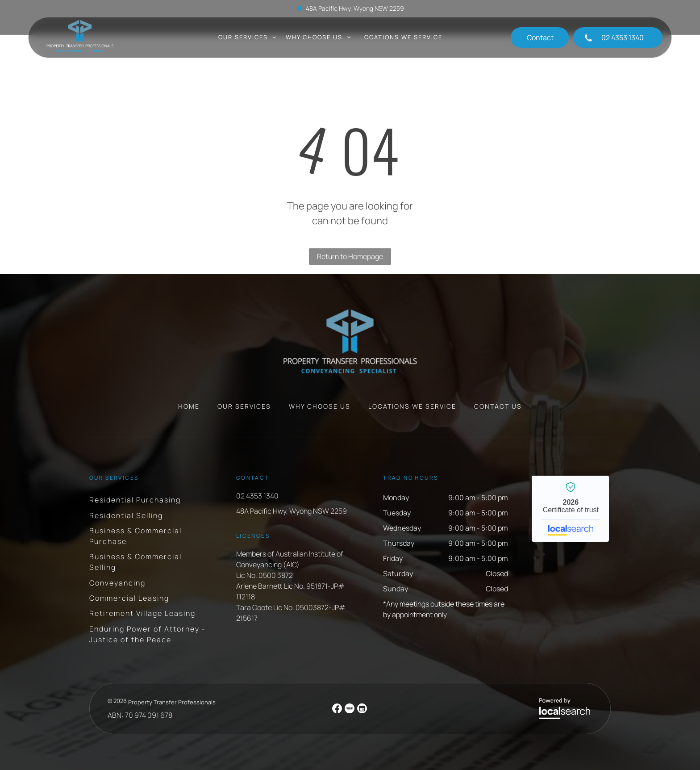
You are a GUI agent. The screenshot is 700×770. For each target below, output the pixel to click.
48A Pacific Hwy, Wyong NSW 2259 (355, 8)
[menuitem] (248, 38)
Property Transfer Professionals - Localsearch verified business (570, 509)
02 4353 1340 (257, 496)
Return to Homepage (350, 256)
